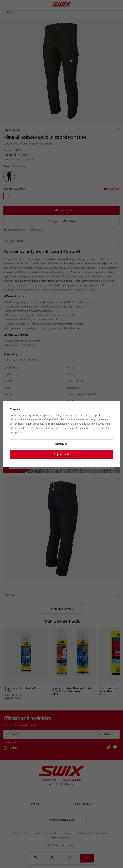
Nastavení (62, 444)
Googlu (40, 424)
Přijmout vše (62, 455)
